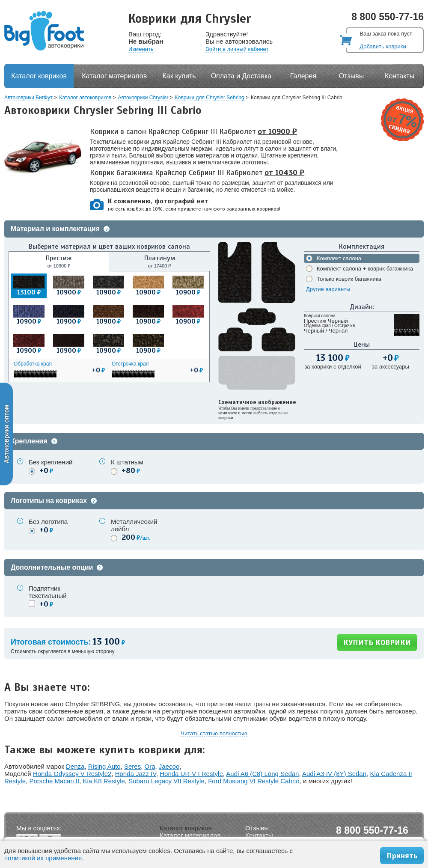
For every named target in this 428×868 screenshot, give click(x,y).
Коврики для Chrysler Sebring (210, 98)
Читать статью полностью (214, 733)
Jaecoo (169, 766)
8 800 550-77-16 (388, 17)
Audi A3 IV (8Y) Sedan (334, 774)
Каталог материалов (114, 76)
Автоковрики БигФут (28, 98)
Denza (75, 766)
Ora (150, 766)
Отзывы (352, 76)
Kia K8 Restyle (104, 781)
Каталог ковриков (39, 76)
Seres (132, 766)
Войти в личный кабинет (237, 49)
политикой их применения (43, 858)
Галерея (303, 76)
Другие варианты (328, 289)
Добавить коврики (383, 46)
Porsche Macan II (54, 781)
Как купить (179, 76)
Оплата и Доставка (241, 76)
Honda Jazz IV (136, 774)
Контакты (400, 76)
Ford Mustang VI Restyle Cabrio (254, 781)
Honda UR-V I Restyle (191, 774)
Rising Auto (104, 766)
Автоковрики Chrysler (143, 98)
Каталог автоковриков (85, 98)
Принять (402, 856)
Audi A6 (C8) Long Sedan (262, 774)
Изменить (141, 49)
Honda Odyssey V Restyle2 (72, 774)
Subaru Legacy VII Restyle (166, 781)
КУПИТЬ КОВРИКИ (377, 642)
